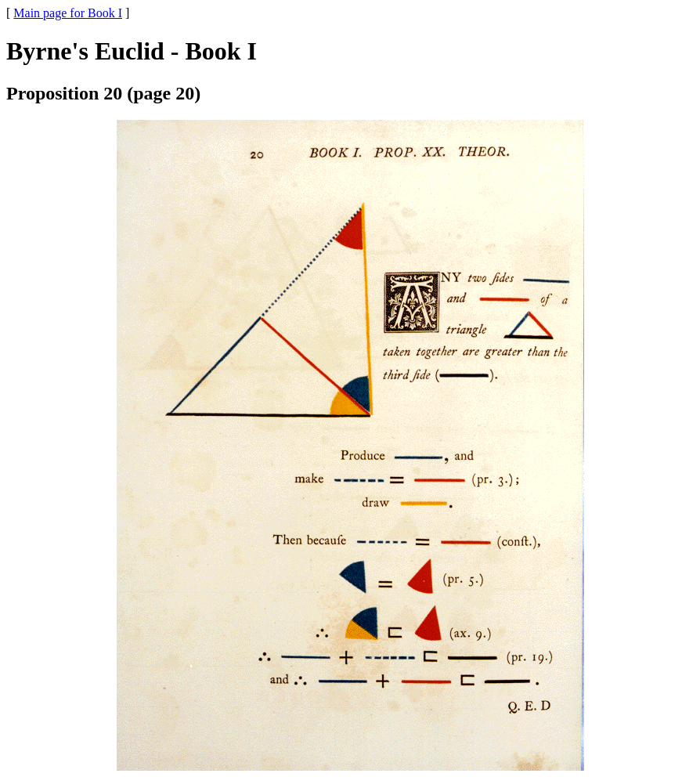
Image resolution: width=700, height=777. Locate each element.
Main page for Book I (68, 13)
